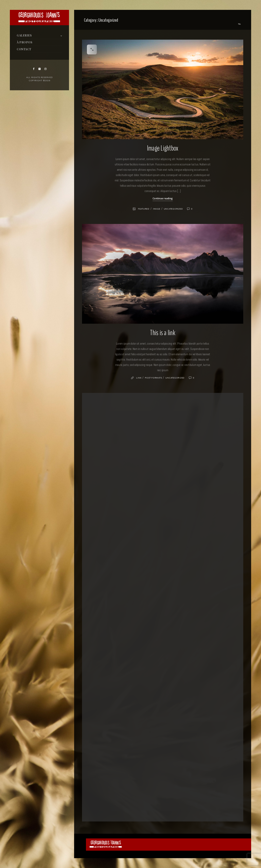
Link (139, 378)
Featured (144, 209)
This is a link (163, 333)
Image (157, 209)
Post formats (153, 378)
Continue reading (163, 198)
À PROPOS (25, 42)
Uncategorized (173, 209)
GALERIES (24, 35)
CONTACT (24, 49)
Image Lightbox (163, 148)
